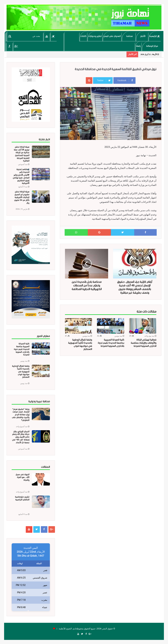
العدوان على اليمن (112, 36)
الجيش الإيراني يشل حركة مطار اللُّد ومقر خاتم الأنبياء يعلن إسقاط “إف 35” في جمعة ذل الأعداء (21, 437)
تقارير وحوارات (95, 36)
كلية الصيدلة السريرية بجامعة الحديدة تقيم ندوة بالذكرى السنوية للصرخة (111, 343)
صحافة (129, 36)
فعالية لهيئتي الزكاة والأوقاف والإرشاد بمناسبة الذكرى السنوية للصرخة (144, 343)
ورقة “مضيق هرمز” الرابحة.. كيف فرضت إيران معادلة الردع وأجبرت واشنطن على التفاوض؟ (21, 415)
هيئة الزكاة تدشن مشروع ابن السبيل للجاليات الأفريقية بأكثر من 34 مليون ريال (22, 197)
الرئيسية (155, 36)
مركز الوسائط (152, 46)
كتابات (83, 36)
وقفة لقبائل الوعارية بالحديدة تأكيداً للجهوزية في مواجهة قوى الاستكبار (21, 372)
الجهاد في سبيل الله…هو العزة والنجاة (22, 477)
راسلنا (138, 46)
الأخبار (143, 36)
